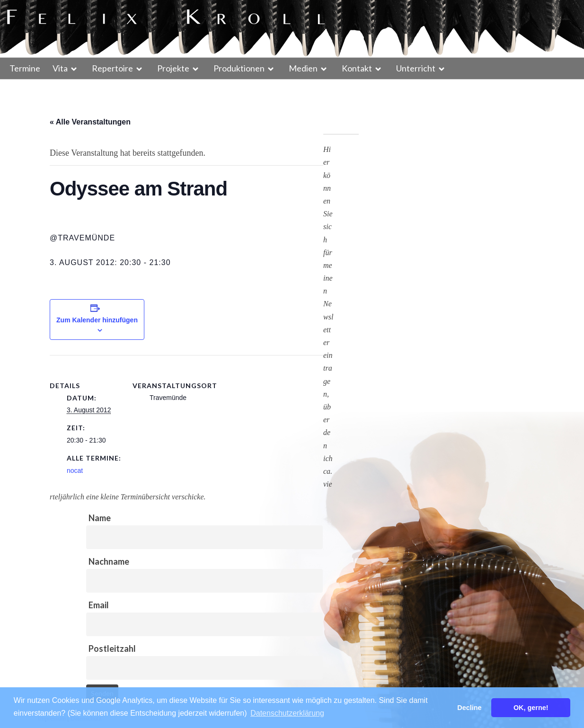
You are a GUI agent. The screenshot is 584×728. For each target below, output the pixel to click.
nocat (75, 471)
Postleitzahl (112, 648)
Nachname (109, 561)
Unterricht (416, 68)
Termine (25, 68)
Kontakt (357, 68)
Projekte (173, 68)
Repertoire (112, 68)
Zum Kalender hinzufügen (97, 320)
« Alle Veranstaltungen (90, 122)
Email (99, 605)
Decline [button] (469, 708)
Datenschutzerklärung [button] (287, 713)
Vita (60, 68)
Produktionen (239, 68)
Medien (303, 68)
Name (100, 518)
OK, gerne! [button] (531, 708)
